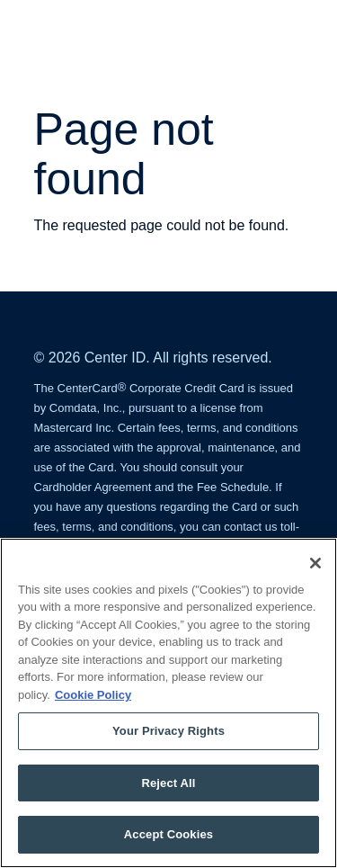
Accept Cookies (168, 834)
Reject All (168, 783)
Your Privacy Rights (168, 731)
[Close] (315, 563)
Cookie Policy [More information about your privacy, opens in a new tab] (93, 695)
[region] (168, 703)
